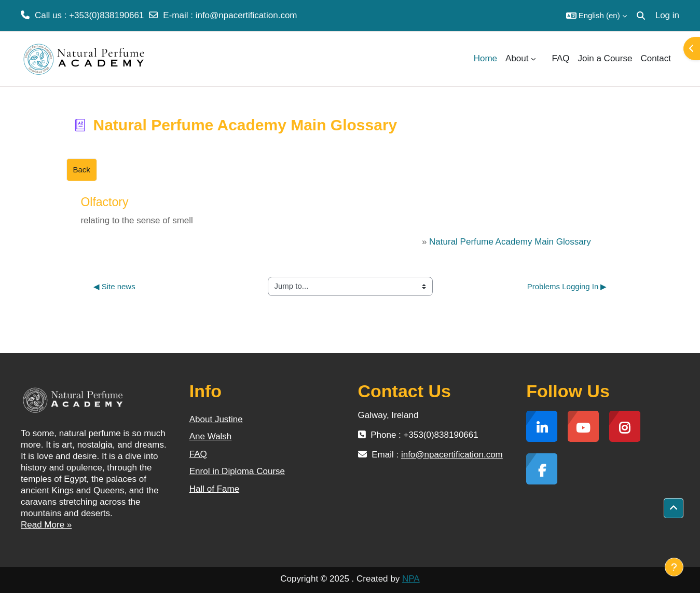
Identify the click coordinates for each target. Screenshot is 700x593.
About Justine (216, 419)
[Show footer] (674, 567)
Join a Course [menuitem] (605, 58)
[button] (596, 16)
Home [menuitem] (485, 58)
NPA (411, 579)
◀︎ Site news (114, 286)
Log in (667, 15)
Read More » (46, 525)
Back (82, 170)
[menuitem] (544, 59)
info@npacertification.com (246, 15)
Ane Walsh (211, 436)
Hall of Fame (214, 489)
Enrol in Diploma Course (237, 471)
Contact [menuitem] (656, 58)
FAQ (198, 454)
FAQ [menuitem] (561, 58)
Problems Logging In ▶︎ (567, 286)
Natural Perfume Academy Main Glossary (510, 242)
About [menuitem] (517, 58)
